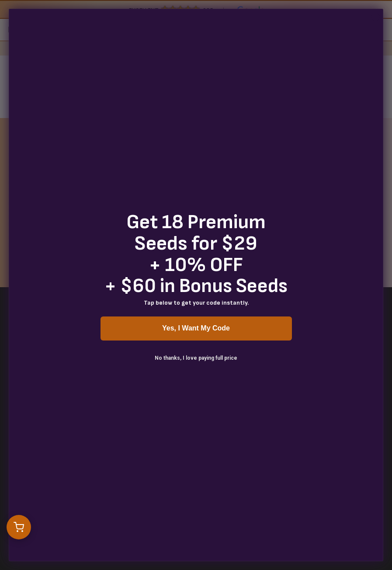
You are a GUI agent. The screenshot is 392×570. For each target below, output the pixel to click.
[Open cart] (19, 527)
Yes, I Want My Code (196, 328)
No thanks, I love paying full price (196, 358)
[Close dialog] (375, 17)
